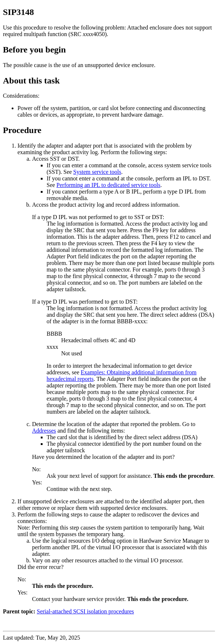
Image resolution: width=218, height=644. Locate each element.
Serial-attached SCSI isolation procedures (85, 611)
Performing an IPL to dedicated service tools (108, 185)
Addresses (44, 431)
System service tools (97, 172)
